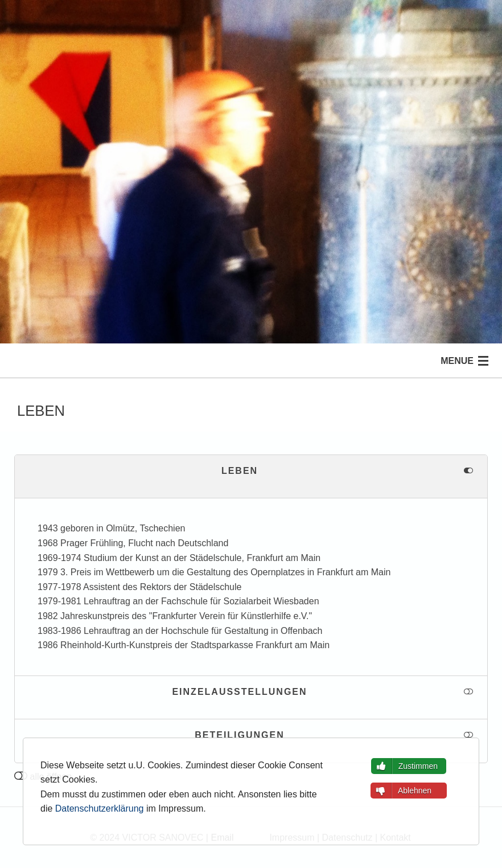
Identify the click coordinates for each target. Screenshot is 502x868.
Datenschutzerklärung (100, 808)
